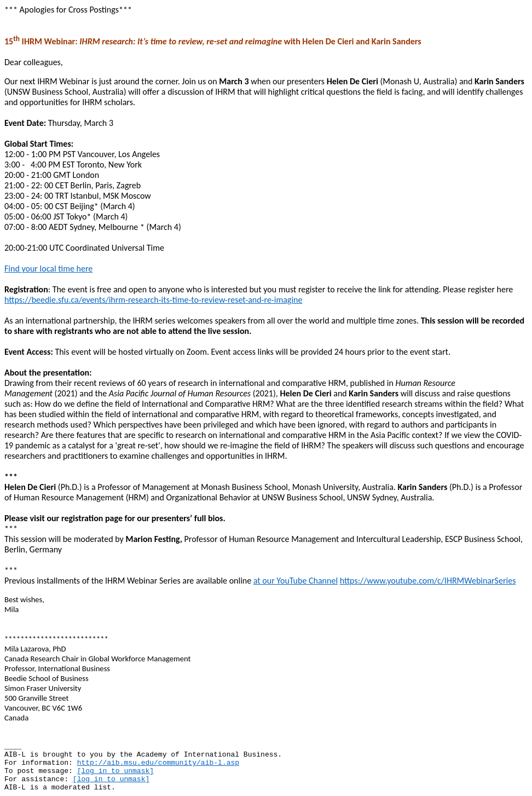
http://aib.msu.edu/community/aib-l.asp (158, 763)
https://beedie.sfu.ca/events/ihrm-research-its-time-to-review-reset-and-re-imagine (153, 300)
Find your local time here (48, 269)
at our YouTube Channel (296, 581)
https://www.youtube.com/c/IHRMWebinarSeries (428, 581)
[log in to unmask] (115, 771)
